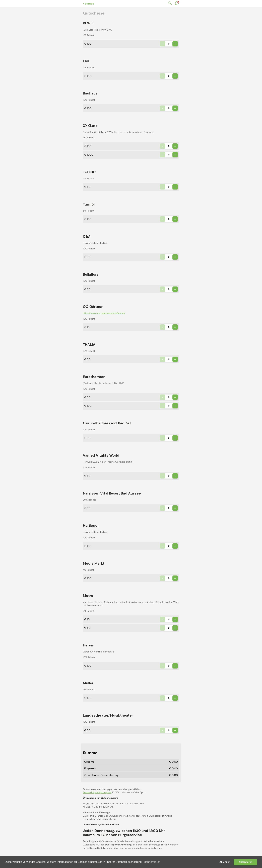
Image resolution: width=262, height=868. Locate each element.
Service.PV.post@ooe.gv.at (97, 792)
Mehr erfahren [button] (152, 862)
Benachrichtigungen (178, 2)
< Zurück (88, 4)
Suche (169, 3)
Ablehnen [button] (225, 862)
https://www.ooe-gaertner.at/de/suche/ (104, 313)
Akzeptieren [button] (245, 862)
